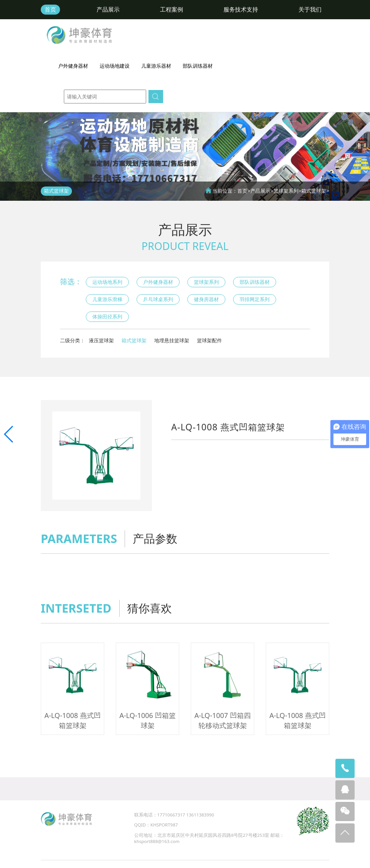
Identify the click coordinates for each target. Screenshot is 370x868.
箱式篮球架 (314, 191)
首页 (50, 9)
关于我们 (310, 9)
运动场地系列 (107, 282)
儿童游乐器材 (156, 66)
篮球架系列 (286, 191)
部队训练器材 (198, 66)
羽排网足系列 (255, 299)
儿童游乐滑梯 (107, 299)
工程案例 (172, 9)
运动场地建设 (115, 66)
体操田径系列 (107, 317)
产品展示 (108, 9)
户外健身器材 (73, 66)
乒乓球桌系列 (158, 299)
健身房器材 (206, 299)
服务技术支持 (241, 9)
